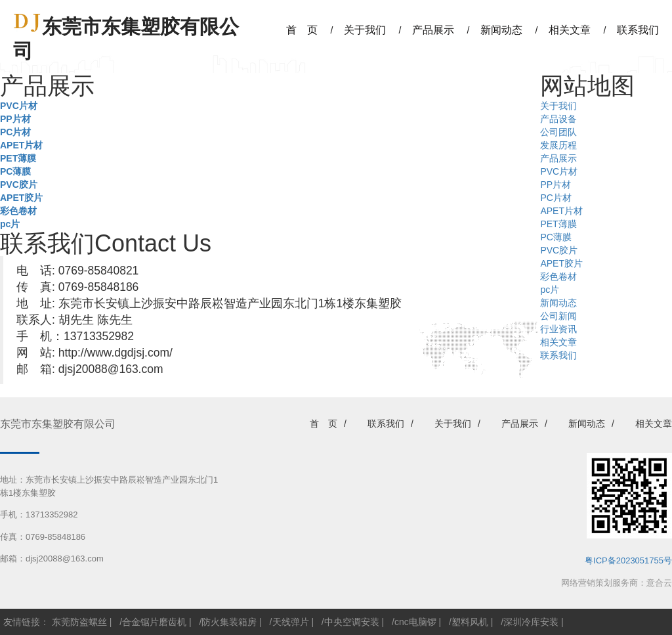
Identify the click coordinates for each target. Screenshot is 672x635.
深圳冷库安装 (531, 622)
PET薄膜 (18, 158)
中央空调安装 (352, 622)
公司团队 (558, 132)
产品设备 (558, 119)
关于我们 (558, 106)
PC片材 (15, 132)
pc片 (10, 224)
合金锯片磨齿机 (154, 622)
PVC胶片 (19, 185)
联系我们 (558, 355)
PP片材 (15, 119)
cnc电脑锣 (415, 622)
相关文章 (558, 342)
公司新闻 (558, 316)
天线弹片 (291, 622)
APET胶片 (21, 198)
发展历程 (558, 145)
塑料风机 (470, 622)
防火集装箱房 (229, 622)
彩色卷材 (18, 211)
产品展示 (558, 158)
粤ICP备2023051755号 (628, 560)
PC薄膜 (15, 171)
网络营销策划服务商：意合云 (617, 583)
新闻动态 (558, 303)
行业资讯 (558, 329)
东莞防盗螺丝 (79, 622)
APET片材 (21, 145)
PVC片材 (19, 106)
